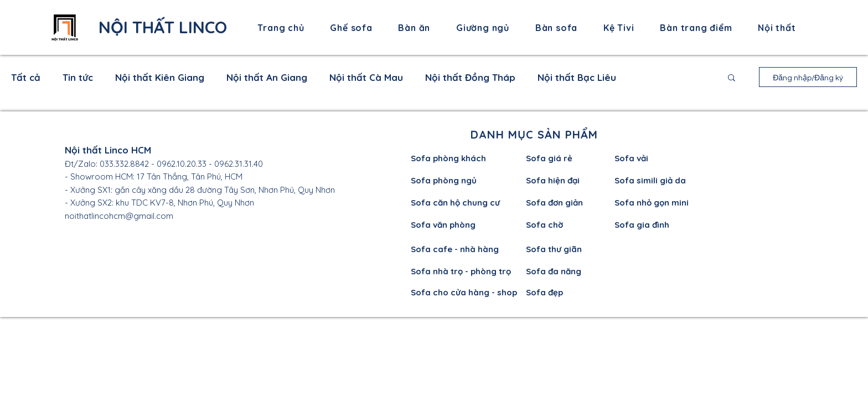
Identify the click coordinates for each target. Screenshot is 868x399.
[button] (732, 78)
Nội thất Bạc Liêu (577, 77)
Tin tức (78, 77)
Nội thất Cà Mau (366, 77)
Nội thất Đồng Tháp (470, 77)
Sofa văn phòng (443, 225)
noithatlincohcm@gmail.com (119, 216)
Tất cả (26, 77)
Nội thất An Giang (267, 77)
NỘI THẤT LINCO (163, 27)
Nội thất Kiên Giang (160, 77)
